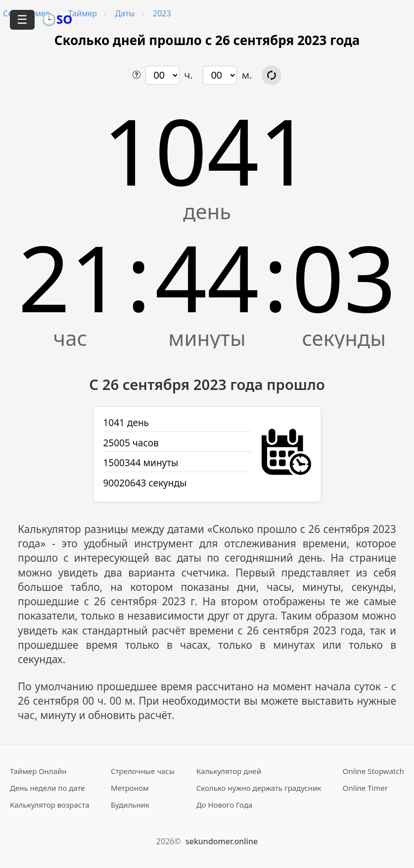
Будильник (130, 805)
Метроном (130, 788)
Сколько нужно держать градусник (259, 788)
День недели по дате (47, 788)
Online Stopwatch (373, 771)
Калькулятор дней (229, 771)
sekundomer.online (222, 841)
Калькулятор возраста (49, 805)
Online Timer (365, 788)
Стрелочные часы (143, 771)
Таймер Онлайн (38, 771)
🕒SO (57, 19)
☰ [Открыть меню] (22, 20)
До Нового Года (225, 805)
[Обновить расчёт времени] (272, 75)
